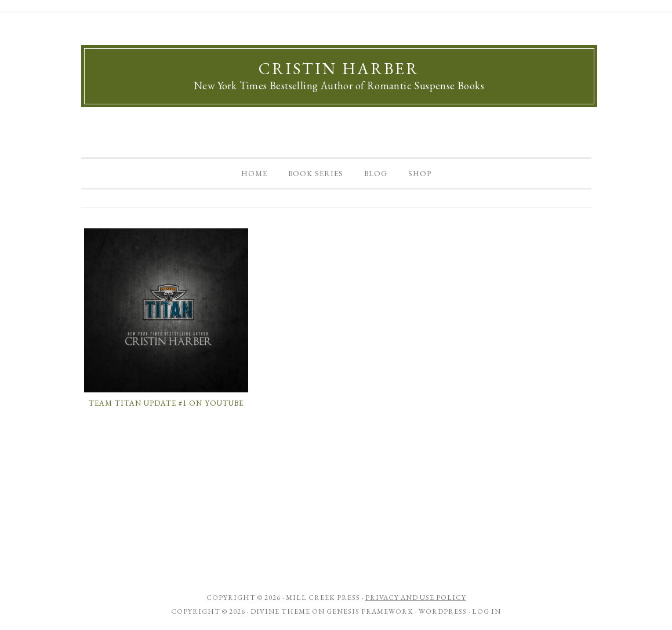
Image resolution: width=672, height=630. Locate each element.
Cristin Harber (339, 68)
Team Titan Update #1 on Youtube (166, 403)
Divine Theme (280, 611)
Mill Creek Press (323, 598)
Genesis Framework (370, 611)
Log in (486, 611)
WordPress (443, 611)
